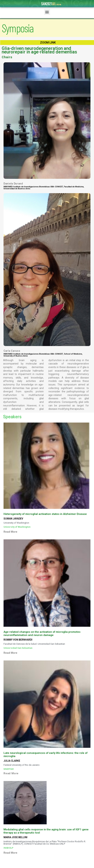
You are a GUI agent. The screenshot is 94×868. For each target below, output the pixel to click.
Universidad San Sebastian (18, 648)
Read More (10, 532)
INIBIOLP (8, 848)
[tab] (47, 530)
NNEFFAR (9, 769)
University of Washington (17, 527)
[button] (47, 12)
